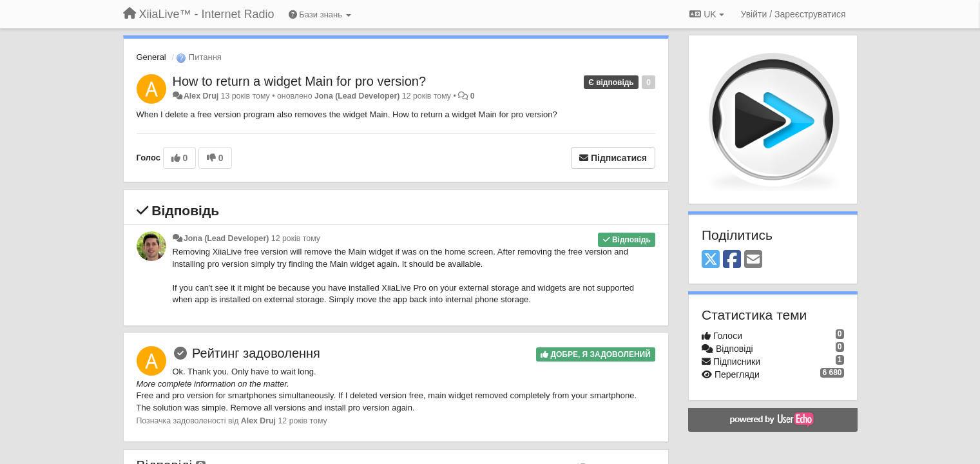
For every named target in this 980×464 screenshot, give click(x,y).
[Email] (753, 260)
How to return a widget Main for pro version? (300, 81)
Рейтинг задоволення (256, 353)
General (151, 57)
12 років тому (296, 238)
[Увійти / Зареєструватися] (793, 14)
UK (706, 14)
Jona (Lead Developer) (357, 96)
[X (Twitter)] (711, 260)
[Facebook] (732, 260)
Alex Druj (201, 96)
